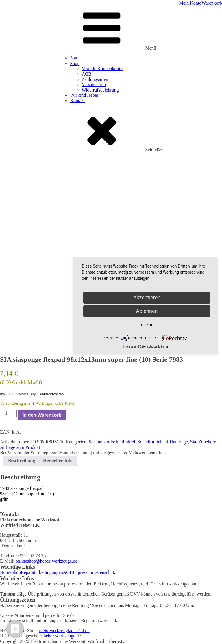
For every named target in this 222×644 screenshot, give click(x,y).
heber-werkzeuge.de (62, 636)
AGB (86, 74)
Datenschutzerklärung (154, 347)
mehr (147, 325)
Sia (193, 442)
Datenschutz (105, 572)
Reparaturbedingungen (42, 572)
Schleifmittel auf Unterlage (163, 442)
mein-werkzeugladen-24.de (64, 631)
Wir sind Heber (84, 95)
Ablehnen (147, 311)
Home (6, 572)
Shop (75, 63)
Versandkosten (51, 394)
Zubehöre (207, 442)
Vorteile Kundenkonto (102, 69)
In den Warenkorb (42, 415)
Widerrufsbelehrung (100, 90)
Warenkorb (212, 3)
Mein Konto (190, 3)
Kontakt (77, 101)
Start (74, 58)
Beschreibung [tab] (22, 461)
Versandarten (94, 84)
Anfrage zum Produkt (20, 447)
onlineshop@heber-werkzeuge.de (47, 561)
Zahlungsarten (95, 79)
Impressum (83, 572)
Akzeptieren (147, 297)
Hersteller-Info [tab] (58, 461)
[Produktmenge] (8, 413)
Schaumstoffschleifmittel (112, 442)
